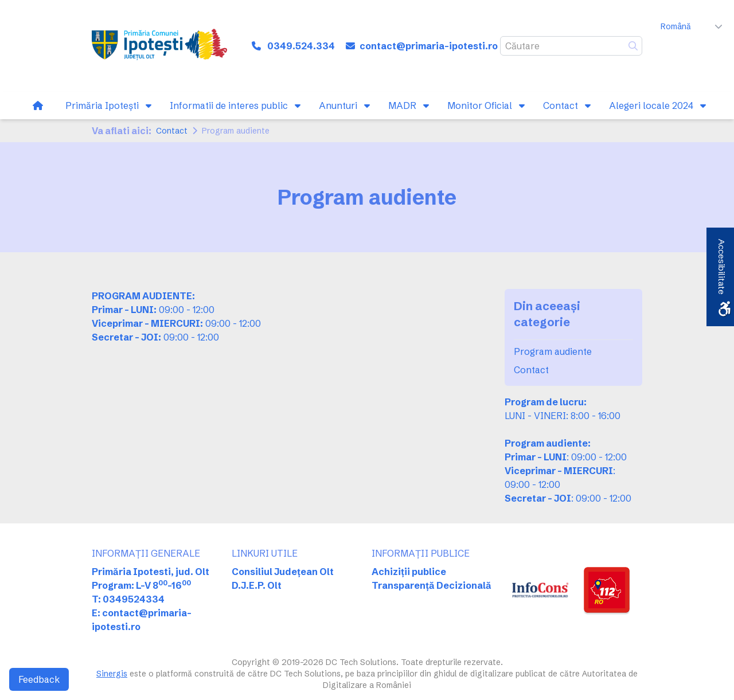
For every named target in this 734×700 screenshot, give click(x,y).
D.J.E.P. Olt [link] (257, 585)
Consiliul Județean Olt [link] (283, 572)
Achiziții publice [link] (409, 572)
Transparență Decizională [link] (432, 585)
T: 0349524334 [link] (128, 599)
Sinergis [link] (112, 674)
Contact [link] (172, 131)
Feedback (39, 679)
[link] (159, 46)
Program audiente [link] (553, 351)
